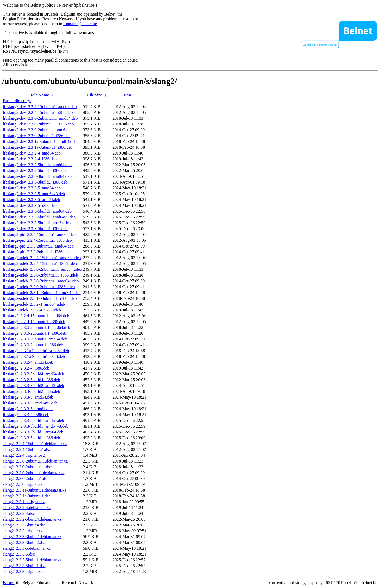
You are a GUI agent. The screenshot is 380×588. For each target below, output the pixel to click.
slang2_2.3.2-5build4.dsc (24, 525)
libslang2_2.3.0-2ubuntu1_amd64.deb (35, 339)
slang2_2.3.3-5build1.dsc (24, 566)
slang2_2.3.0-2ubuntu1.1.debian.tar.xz (35, 461)
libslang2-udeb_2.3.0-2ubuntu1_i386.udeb (39, 287)
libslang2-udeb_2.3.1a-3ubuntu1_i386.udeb (40, 298)
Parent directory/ (17, 101)
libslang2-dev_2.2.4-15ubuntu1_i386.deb (38, 112)
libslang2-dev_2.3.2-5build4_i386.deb (35, 171)
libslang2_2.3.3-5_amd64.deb (28, 397)
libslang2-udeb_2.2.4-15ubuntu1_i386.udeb (40, 263)
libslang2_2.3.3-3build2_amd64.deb (34, 386)
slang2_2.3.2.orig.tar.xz (23, 531)
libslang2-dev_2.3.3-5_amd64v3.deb (34, 194)
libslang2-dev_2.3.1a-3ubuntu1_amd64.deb (40, 141)
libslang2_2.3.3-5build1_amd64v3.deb (36, 426)
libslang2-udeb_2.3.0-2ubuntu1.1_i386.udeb (40, 275)
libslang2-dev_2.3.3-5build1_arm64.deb (37, 223)
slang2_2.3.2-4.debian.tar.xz (27, 508)
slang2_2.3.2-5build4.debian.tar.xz (32, 519)
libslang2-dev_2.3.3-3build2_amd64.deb (37, 176)
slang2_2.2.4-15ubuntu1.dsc (27, 449)
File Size (95, 95)
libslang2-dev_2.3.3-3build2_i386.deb (35, 182)
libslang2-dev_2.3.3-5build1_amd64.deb (37, 211)
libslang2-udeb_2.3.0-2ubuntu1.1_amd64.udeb (42, 269)
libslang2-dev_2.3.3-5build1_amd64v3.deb (39, 217)
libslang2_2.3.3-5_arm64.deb (28, 409)
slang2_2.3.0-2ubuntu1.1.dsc (27, 467)
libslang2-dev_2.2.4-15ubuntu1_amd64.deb (40, 107)
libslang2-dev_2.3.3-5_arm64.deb (31, 200)
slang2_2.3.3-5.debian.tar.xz (27, 548)
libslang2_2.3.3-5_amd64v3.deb (30, 403)
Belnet (8, 583)
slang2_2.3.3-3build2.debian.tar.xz (32, 537)
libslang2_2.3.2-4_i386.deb (26, 368)
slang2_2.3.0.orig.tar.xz (23, 484)
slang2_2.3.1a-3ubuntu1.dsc (27, 496)
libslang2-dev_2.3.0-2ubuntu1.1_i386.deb (38, 124)
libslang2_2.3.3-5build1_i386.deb (31, 438)
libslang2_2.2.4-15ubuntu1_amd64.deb (36, 316)
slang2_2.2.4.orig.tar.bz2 (24, 455)
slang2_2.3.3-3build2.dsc (24, 542)
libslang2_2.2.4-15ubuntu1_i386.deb (34, 322)
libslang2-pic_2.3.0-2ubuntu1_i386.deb (36, 252)
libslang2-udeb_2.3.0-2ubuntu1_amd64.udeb (41, 281)
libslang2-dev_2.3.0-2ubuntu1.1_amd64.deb (40, 118)
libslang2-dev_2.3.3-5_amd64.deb (32, 188)
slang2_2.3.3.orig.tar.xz (23, 571)
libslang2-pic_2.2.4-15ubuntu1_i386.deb (37, 240)
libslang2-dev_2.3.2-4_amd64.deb (32, 153)
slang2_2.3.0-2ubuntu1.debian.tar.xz (34, 473)
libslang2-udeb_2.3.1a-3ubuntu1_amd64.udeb (42, 293)
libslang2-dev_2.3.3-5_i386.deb (30, 205)
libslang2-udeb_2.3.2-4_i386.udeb (32, 310)
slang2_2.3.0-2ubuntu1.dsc (26, 479)
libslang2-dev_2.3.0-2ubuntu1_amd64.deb (39, 130)
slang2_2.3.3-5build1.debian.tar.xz (32, 560)
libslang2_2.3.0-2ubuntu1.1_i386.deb (35, 333)
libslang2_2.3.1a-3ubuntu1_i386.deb (34, 356)
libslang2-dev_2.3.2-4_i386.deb (30, 159)
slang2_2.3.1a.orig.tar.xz (24, 502)
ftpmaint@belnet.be (80, 24)
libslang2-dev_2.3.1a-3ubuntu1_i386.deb (38, 147)
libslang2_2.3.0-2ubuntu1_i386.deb (33, 345)
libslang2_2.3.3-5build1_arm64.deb (33, 432)
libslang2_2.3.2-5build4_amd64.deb (34, 374)
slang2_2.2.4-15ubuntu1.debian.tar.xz (35, 444)
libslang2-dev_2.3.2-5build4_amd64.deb (37, 165)
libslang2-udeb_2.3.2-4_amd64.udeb (34, 304)
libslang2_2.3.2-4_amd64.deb (28, 362)
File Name (40, 95)
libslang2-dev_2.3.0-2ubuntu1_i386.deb (37, 136)
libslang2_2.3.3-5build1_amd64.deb (34, 420)
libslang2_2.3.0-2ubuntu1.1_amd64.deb (37, 327)
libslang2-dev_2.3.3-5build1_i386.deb (35, 229)
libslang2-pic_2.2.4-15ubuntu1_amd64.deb (39, 234)
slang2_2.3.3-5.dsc (19, 554)
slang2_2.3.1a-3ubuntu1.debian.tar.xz (35, 490)
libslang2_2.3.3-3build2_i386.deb (31, 391)
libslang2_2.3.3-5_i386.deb (26, 415)
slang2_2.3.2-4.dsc (19, 513)
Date (128, 95)
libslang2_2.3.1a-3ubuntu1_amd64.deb (36, 351)
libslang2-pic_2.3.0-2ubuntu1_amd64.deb (38, 246)
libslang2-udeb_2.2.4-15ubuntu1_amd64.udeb (42, 258)
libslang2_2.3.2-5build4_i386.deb (31, 380)
